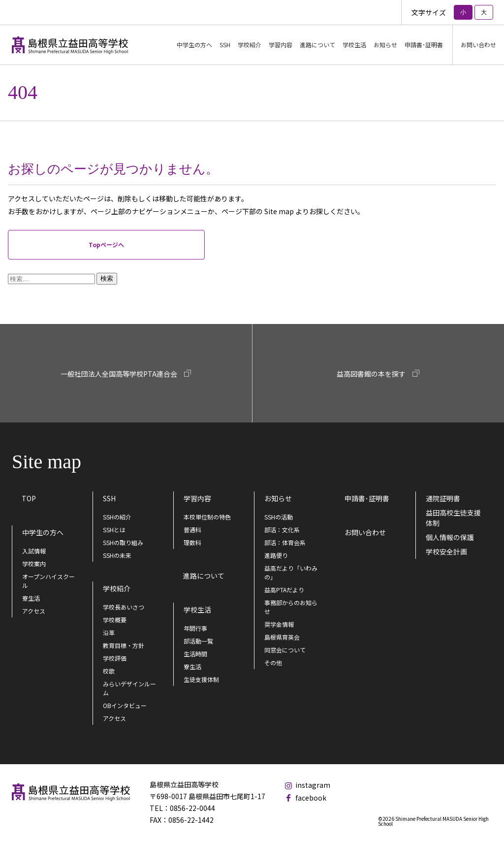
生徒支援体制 (201, 679)
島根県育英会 (282, 637)
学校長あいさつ (124, 607)
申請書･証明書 (424, 45)
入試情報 (34, 551)
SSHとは (114, 530)
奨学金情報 (279, 624)
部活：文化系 (282, 530)
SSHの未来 (117, 555)
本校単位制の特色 (207, 517)
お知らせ (278, 498)
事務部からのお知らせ (291, 607)
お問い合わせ (478, 45)
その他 (273, 663)
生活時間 (195, 654)
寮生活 (31, 598)
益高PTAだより (284, 590)
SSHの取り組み (123, 542)
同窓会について (285, 650)
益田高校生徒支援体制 (453, 518)
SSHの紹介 (117, 517)
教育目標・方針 (124, 645)
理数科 (192, 542)
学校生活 (197, 610)
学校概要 (115, 620)
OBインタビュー (125, 705)
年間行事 (195, 628)
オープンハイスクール (48, 581)
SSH (109, 498)
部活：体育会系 (285, 542)
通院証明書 (443, 498)
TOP (29, 498)
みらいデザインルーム (129, 688)
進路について (317, 45)
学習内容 (197, 498)
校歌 (109, 671)
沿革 (109, 632)
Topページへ (106, 244)
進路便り (276, 555)
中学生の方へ (43, 532)
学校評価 (115, 658)
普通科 (192, 530)
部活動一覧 (198, 641)
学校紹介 (117, 588)
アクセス (34, 611)
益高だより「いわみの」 (291, 572)
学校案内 (34, 564)
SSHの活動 (279, 517)
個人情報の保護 (450, 537)
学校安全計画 (446, 551)
